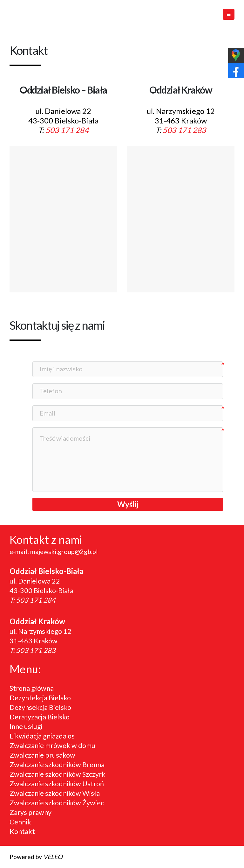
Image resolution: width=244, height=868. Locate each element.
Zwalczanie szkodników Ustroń (57, 784)
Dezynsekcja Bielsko (40, 707)
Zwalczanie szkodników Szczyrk (58, 774)
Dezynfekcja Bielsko (40, 698)
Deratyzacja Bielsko (40, 717)
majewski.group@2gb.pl (64, 551)
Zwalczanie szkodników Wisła (55, 793)
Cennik (20, 822)
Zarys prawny (30, 812)
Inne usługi (26, 726)
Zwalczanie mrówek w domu (52, 745)
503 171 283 (184, 130)
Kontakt (22, 831)
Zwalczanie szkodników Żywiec (57, 803)
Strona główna (32, 688)
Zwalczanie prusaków (42, 755)
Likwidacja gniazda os (42, 736)
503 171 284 (67, 130)
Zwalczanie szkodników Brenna (57, 765)
